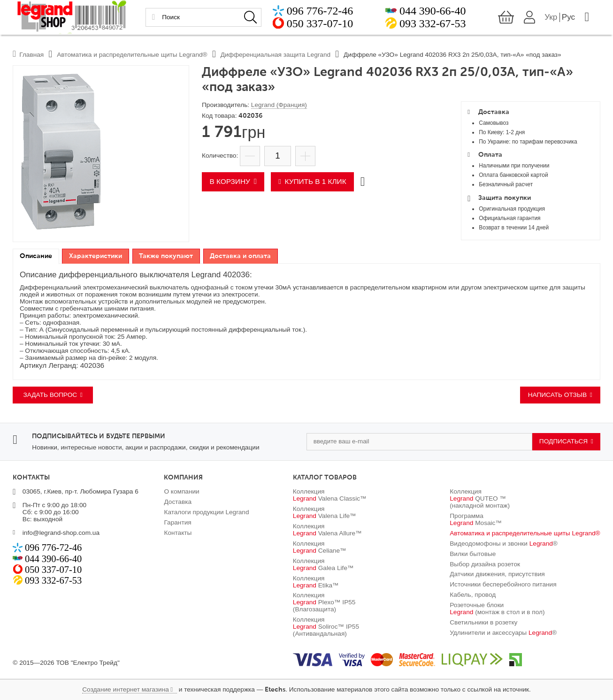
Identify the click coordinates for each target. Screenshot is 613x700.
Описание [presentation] (36, 256)
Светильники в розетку (483, 622)
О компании (181, 491)
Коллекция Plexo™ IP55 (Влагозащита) (324, 602)
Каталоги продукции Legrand (206, 512)
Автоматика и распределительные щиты (525, 533)
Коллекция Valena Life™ (325, 512)
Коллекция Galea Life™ (323, 564)
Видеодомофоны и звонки (504, 544)
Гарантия (177, 522)
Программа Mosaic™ (476, 519)
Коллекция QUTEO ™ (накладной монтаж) (480, 498)
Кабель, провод (473, 595)
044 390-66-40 (433, 13)
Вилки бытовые (473, 554)
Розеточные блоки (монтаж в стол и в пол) (497, 609)
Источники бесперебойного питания (503, 584)
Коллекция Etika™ (316, 582)
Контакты (178, 533)
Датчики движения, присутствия (497, 574)
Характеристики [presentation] (96, 256)
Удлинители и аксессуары (503, 633)
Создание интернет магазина (126, 689)
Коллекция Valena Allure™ (327, 530)
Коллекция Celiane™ (320, 547)
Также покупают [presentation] (166, 256)
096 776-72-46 (316, 13)
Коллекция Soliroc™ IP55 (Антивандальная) (326, 627)
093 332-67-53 (433, 25)
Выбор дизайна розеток (485, 564)
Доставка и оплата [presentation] (240, 256)
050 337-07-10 (316, 25)
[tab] (36, 256)
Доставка (178, 502)
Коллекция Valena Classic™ (330, 495)
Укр (556, 19)
